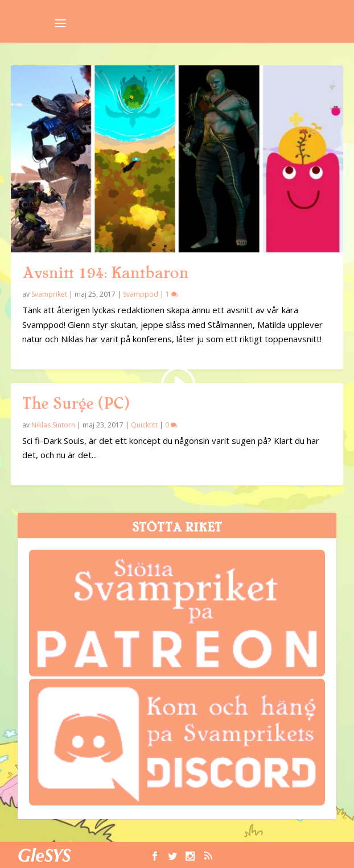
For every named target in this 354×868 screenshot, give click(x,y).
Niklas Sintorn (53, 425)
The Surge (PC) (76, 404)
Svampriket (49, 294)
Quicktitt (144, 425)
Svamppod (141, 294)
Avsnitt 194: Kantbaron (105, 273)
